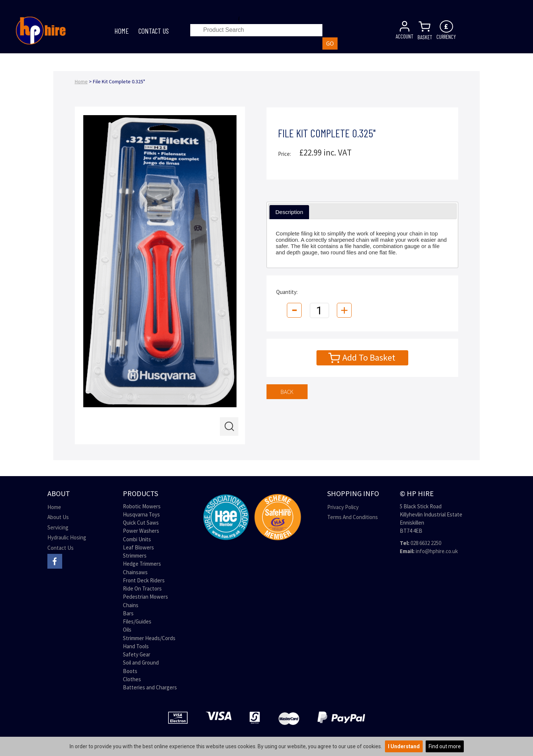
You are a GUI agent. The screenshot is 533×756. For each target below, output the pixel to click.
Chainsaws (135, 572)
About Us (58, 517)
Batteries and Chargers (150, 687)
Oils (127, 630)
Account (405, 33)
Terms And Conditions (353, 517)
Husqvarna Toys (141, 514)
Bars (128, 613)
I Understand (404, 746)
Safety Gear (137, 654)
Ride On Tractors (142, 588)
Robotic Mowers (142, 506)
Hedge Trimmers (142, 564)
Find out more (445, 746)
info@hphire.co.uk (437, 551)
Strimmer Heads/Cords (149, 638)
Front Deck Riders (144, 580)
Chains (131, 605)
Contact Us (154, 31)
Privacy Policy (343, 507)
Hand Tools (136, 646)
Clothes (132, 679)
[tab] (289, 212)
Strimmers (135, 556)
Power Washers (141, 531)
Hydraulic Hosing (67, 537)
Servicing (58, 527)
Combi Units (137, 539)
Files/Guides (137, 621)
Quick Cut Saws (141, 523)
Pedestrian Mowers (145, 597)
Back (287, 392)
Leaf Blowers (138, 547)
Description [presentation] (289, 212)
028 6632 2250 (426, 543)
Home (122, 31)
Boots (130, 671)
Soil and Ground (141, 663)
